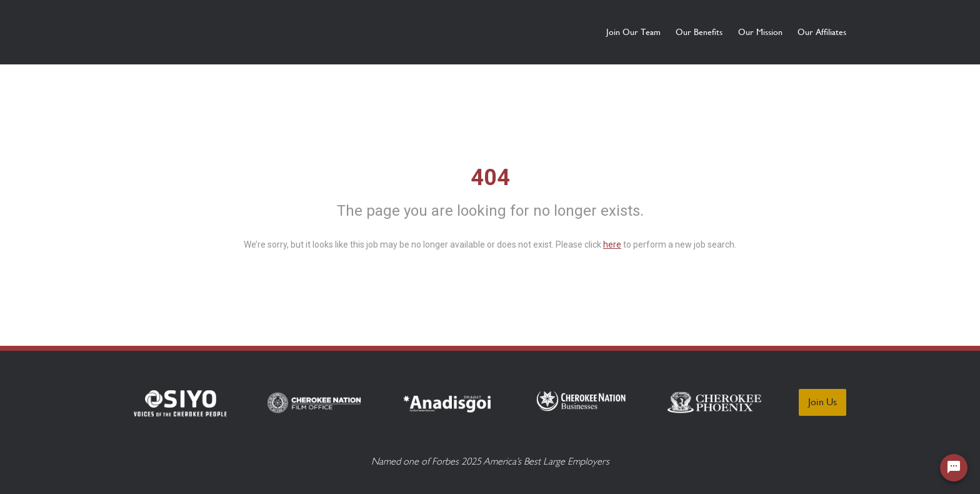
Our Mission (738, 32)
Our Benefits (655, 32)
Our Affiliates (822, 32)
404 (490, 178)
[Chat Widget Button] (954, 468)
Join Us (822, 402)
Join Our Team (567, 32)
